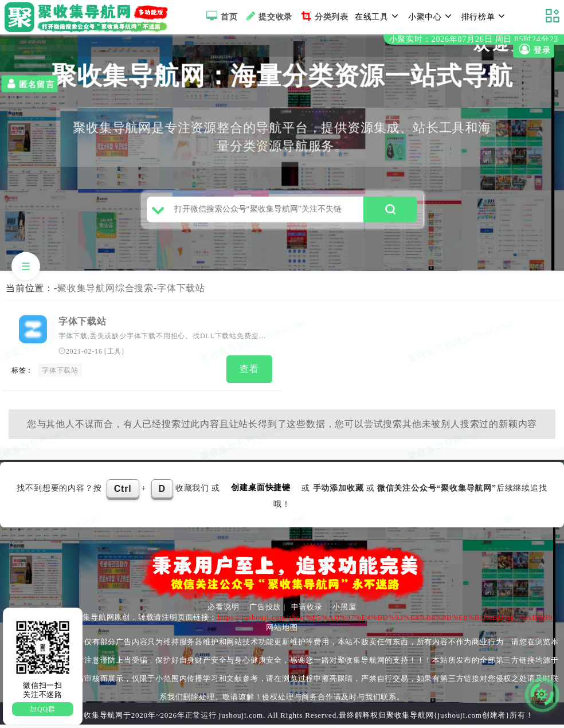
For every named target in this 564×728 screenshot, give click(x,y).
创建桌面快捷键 (261, 491)
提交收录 (268, 16)
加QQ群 (43, 709)
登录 (534, 49)
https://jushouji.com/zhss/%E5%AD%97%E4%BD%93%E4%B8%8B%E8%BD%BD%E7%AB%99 (385, 621)
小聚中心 (432, 16)
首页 (220, 16)
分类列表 (324, 16)
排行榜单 (485, 16)
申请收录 (307, 610)
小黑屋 (344, 610)
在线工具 (378, 16)
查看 (249, 373)
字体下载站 (181, 293)
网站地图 (282, 631)
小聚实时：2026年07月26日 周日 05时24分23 (474, 39)
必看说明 (223, 610)
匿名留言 (30, 84)
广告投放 (265, 610)
